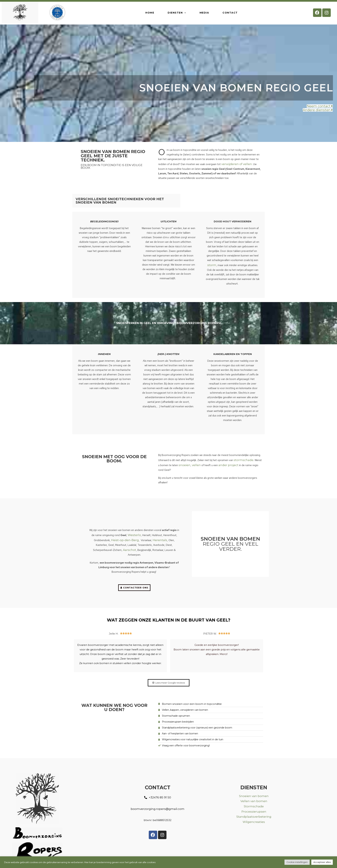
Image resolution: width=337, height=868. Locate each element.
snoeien (185, 465)
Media (204, 13)
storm (212, 265)
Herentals (160, 540)
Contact (230, 13)
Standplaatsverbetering (254, 817)
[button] (320, 107)
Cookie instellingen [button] (297, 862)
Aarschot (129, 550)
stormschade (244, 460)
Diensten (177, 13)
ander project (228, 465)
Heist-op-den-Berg (125, 540)
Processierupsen (254, 812)
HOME (150, 13)
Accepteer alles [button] (322, 862)
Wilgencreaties (254, 822)
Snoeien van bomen (254, 796)
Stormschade (254, 806)
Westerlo (134, 535)
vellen (196, 465)
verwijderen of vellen (237, 164)
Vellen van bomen (254, 801)
